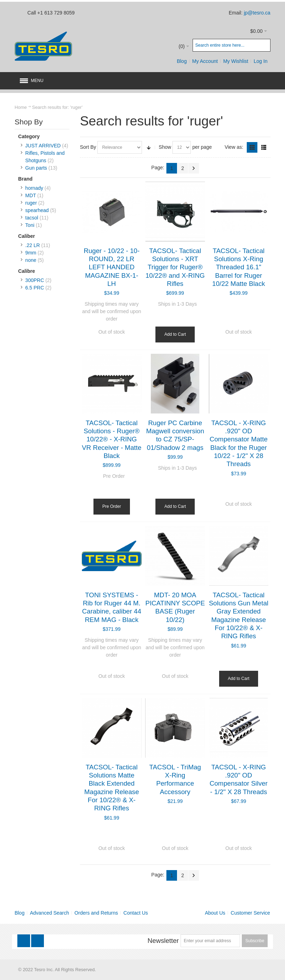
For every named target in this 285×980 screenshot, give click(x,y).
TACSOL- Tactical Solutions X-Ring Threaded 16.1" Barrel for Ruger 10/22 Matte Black (238, 267)
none (31, 260)
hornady (34, 188)
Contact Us (136, 913)
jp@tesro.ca (257, 13)
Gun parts (36, 168)
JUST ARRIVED (43, 146)
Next (194, 168)
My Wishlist (236, 61)
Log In (261, 61)
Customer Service (250, 913)
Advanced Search (50, 913)
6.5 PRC (35, 288)
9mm (31, 253)
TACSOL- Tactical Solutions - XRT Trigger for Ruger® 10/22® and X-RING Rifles (175, 267)
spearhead (37, 210)
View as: (234, 147)
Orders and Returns (96, 913)
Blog (182, 61)
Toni (30, 225)
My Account (205, 61)
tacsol (32, 218)
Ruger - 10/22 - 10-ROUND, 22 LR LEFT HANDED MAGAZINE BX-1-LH (112, 267)
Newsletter (163, 941)
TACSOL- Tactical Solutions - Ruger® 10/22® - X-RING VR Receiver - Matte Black (112, 439)
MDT (30, 195)
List (264, 147)
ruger (31, 203)
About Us (215, 913)
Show (165, 147)
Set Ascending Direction (149, 147)
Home (21, 107)
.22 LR (32, 245)
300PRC (35, 280)
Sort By (88, 147)
